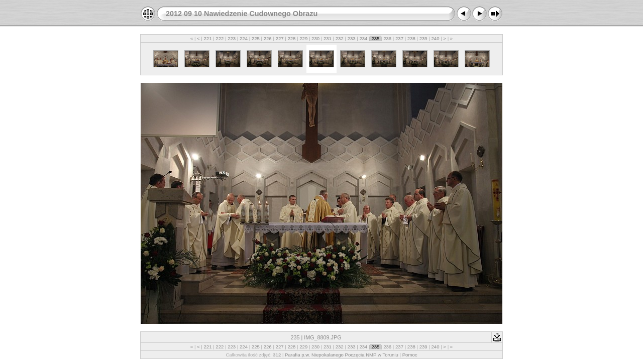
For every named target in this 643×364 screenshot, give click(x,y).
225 (255, 38)
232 (339, 38)
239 (423, 38)
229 (304, 38)
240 (435, 38)
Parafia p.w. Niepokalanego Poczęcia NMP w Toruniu (342, 355)
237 (399, 38)
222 (220, 38)
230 (315, 38)
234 (363, 38)
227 (280, 38)
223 (232, 38)
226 (267, 38)
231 (327, 38)
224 (243, 38)
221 (208, 38)
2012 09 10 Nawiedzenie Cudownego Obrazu (242, 14)
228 (292, 38)
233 (351, 38)
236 (387, 38)
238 (411, 38)
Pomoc (410, 355)
